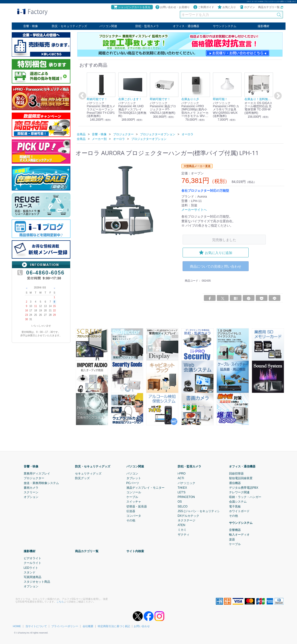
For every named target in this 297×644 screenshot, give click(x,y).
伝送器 (131, 511)
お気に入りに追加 (216, 253)
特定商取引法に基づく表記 (114, 626)
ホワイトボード (239, 511)
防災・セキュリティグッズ (69, 26)
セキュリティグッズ (88, 473)
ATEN (181, 525)
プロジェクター (34, 478)
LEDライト (31, 568)
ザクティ (184, 534)
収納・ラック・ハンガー (245, 497)
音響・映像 (31, 26)
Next (277, 96)
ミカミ (182, 530)
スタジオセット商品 (37, 581)
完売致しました (224, 240)
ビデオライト (33, 558)
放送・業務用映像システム (41, 483)
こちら (60, 601)
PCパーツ (133, 483)
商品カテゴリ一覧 (270, 7)
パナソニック (187, 483)
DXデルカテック (189, 516)
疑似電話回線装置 (241, 478)
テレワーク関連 (239, 492)
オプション (31, 497)
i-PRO (182, 473)
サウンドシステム (225, 26)
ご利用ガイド (204, 7)
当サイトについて (36, 626)
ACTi (181, 478)
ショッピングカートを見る (132, 7)
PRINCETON (186, 497)
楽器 (232, 539)
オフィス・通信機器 (186, 26)
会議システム (238, 501)
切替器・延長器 (137, 506)
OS (180, 501)
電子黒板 (235, 506)
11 (36, 306)
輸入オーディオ (239, 535)
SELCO (183, 506)
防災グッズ (82, 478)
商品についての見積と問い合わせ (216, 266)
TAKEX (182, 487)
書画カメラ (31, 487)
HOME (17, 626)
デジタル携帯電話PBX (244, 487)
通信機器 (235, 483)
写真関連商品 (33, 577)
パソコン (132, 473)
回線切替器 (236, 473)
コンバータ (134, 516)
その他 (131, 520)
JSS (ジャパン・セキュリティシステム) (204, 511)
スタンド (30, 572)
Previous (82, 96)
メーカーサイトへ (194, 210)
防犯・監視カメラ (147, 26)
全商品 (81, 134)
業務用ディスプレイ (37, 473)
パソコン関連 (108, 26)
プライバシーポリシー (65, 626)
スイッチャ (134, 501)
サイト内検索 (135, 551)
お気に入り (227, 7)
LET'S (182, 492)
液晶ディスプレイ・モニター (145, 487)
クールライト (33, 563)
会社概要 (88, 626)
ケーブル (132, 497)
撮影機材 (264, 26)
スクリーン (31, 492)
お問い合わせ (142, 626)
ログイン (247, 7)
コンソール (134, 492)
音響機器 (235, 530)
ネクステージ (187, 520)
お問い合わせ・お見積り (172, 7)
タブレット (134, 478)
